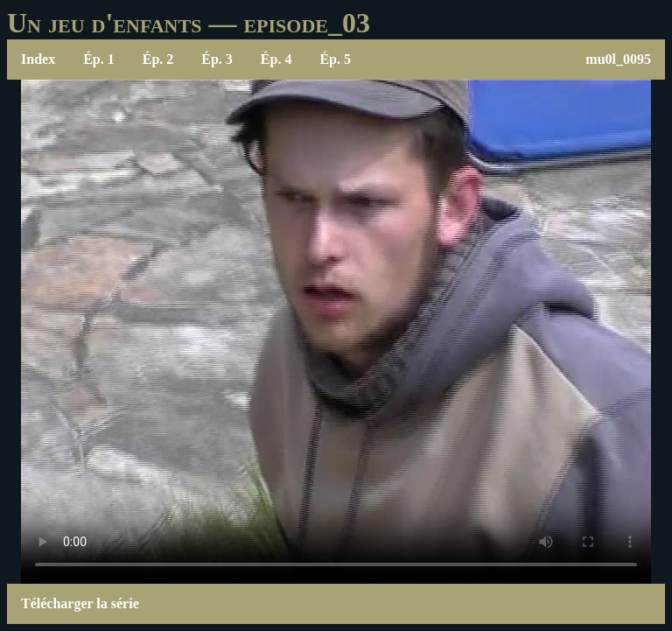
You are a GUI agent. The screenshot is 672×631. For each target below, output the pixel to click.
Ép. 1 (99, 59)
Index (38, 59)
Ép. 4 (276, 59)
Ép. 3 (217, 59)
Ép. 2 (158, 59)
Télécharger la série (80, 603)
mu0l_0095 (618, 59)
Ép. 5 (335, 59)
